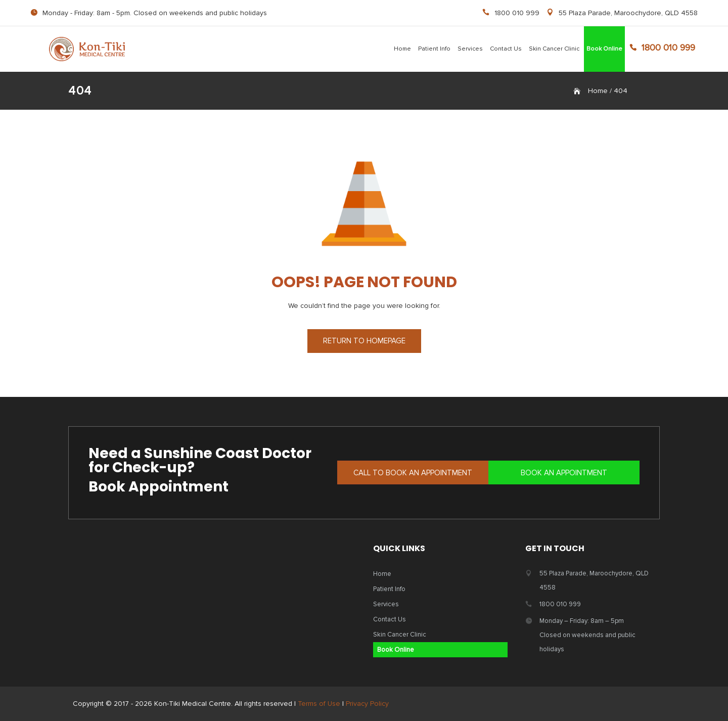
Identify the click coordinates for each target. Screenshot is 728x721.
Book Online (604, 49)
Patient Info (434, 49)
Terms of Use (319, 704)
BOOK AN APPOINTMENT (564, 473)
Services (470, 49)
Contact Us (506, 49)
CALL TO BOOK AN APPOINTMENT (413, 473)
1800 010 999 (517, 13)
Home (402, 49)
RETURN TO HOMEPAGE (364, 341)
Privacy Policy (367, 704)
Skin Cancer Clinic (554, 49)
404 (621, 91)
